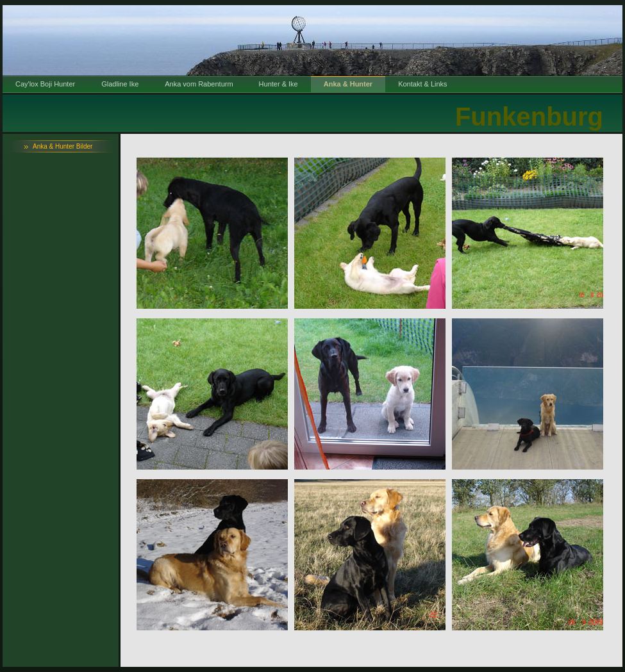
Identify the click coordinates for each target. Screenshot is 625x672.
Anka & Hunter (348, 84)
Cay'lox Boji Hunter (45, 84)
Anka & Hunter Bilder (63, 146)
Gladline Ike (120, 84)
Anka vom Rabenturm (199, 84)
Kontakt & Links (422, 84)
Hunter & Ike (279, 84)
